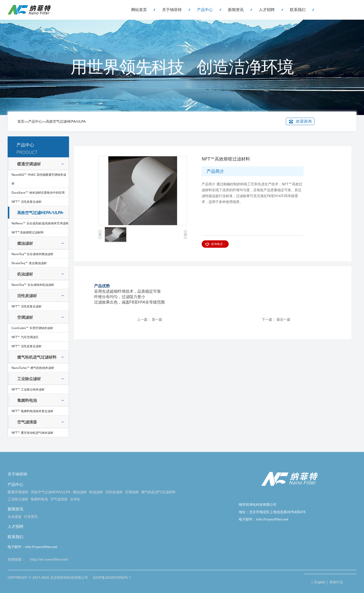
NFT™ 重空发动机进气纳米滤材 (32, 433)
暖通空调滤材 (29, 164)
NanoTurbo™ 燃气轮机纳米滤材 (33, 368)
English (320, 582)
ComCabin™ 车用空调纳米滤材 (32, 328)
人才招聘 (267, 10)
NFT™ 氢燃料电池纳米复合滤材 (32, 411)
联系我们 (298, 10)
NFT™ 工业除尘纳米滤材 (28, 389)
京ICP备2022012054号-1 (112, 578)
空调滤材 (25, 317)
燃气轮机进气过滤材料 (37, 357)
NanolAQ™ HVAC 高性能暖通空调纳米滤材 (39, 179)
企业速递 (14, 517)
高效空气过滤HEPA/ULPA (66, 121)
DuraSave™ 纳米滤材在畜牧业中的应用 (38, 192)
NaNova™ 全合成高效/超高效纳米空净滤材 (40, 223)
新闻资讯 (236, 10)
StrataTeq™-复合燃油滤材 (29, 263)
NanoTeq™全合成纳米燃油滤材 (32, 254)
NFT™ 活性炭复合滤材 (27, 202)
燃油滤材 (25, 243)
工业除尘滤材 (29, 379)
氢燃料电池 (27, 400)
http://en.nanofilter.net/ (49, 559)
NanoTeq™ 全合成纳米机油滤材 (33, 285)
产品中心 (205, 10)
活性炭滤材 (27, 296)
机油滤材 (25, 274)
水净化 (75, 499)
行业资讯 (31, 517)
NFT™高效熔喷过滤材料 (28, 232)
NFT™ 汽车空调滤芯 (25, 337)
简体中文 (336, 582)
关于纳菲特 (172, 10)
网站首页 (139, 10)
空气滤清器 (27, 422)
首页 (21, 121)
